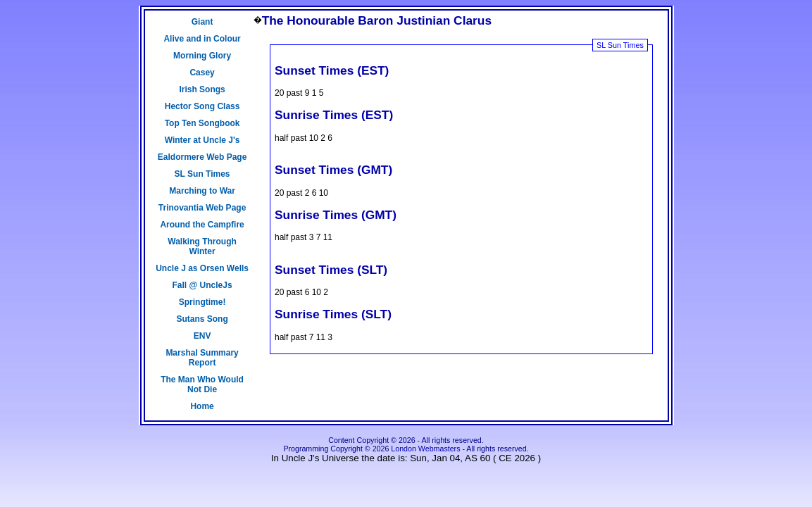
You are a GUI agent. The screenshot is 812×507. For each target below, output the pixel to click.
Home (202, 406)
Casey (202, 73)
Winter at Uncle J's (202, 140)
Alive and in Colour (202, 39)
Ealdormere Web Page (202, 157)
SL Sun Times (202, 174)
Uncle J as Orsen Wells (202, 268)
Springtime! (202, 302)
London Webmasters (425, 449)
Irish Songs (202, 89)
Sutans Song (202, 319)
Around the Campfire (202, 225)
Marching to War (202, 191)
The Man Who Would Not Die (202, 384)
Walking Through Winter (202, 246)
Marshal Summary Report (202, 358)
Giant (202, 22)
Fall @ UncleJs (202, 285)
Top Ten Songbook (202, 123)
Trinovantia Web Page (202, 208)
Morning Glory (202, 56)
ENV (202, 336)
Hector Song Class (202, 106)
